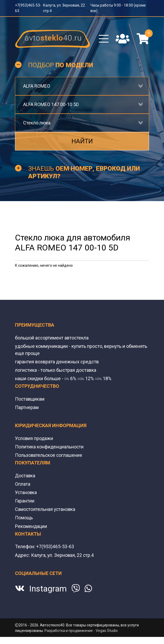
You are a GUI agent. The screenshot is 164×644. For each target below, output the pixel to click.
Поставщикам (30, 400)
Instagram (48, 589)
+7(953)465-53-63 (55, 547)
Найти (82, 143)
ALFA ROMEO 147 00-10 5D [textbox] (51, 106)
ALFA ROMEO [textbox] (37, 87)
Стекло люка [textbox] (37, 124)
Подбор (61, 66)
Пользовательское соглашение (49, 456)
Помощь (24, 519)
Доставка (25, 477)
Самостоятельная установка (46, 510)
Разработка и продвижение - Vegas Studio (81, 631)
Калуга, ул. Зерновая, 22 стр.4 (63, 556)
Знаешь (84, 174)
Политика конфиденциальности (50, 448)
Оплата (23, 485)
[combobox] (82, 87)
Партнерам (27, 408)
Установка (26, 493)
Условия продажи (34, 439)
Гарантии (25, 502)
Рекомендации (31, 527)
